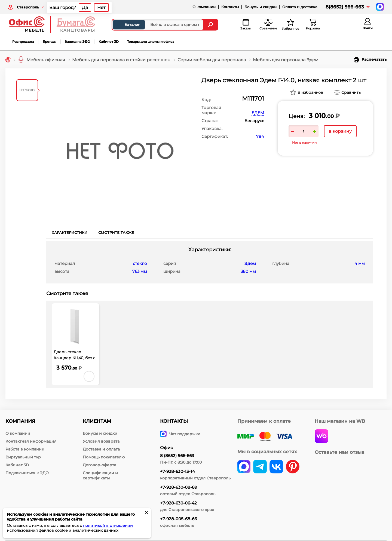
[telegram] (260, 467)
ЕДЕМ (258, 113)
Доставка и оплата (101, 449)
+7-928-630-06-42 (178, 503)
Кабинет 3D (109, 42)
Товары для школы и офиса (151, 42)
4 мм (360, 263)
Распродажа (23, 42)
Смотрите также (116, 232)
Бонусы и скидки (261, 7)
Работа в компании (25, 449)
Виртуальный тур (23, 457)
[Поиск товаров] (158, 25)
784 (260, 136)
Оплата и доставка (300, 7)
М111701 (253, 99)
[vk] (244, 467)
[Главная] (8, 60)
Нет (101, 7)
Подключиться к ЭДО (27, 473)
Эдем (250, 263)
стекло (140, 263)
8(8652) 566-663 (345, 7)
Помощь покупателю (104, 457)
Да (85, 7)
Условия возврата (101, 441)
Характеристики (70, 232)
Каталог (128, 25)
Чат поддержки (180, 434)
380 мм (248, 271)
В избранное (310, 92)
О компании (204, 7)
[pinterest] (293, 467)
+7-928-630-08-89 (179, 487)
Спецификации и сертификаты (100, 475)
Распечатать (370, 60)
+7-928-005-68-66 (178, 519)
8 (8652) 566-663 (177, 456)
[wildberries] (321, 437)
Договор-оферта (99, 465)
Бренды (49, 42)
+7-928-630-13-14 (177, 471)
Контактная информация (31, 441)
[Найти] (211, 25)
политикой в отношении (108, 525)
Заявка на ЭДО (77, 42)
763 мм (140, 271)
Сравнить (351, 92)
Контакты (230, 7)
